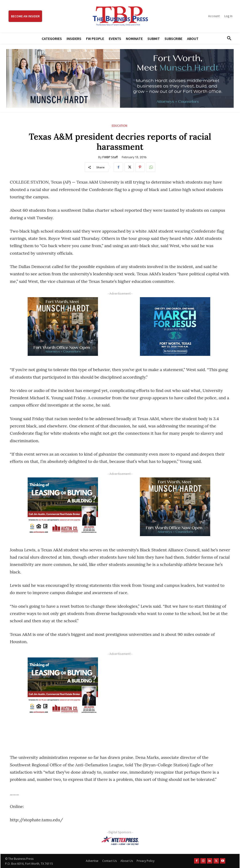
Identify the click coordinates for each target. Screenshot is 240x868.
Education (120, 126)
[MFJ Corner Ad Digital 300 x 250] (175, 326)
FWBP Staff (110, 157)
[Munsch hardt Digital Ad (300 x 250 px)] (63, 326)
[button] (228, 38)
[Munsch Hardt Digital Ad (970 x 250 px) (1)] (120, 78)
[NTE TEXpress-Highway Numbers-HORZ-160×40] (120, 841)
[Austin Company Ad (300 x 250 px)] (63, 507)
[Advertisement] (175, 701)
